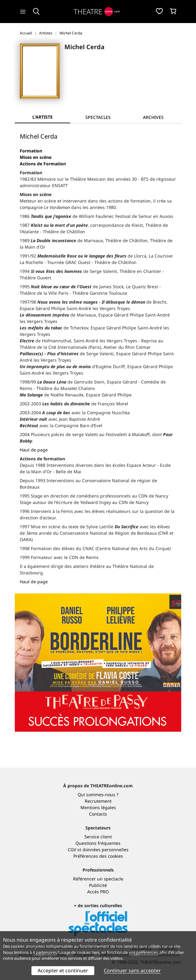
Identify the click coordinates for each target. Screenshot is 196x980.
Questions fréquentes (98, 843)
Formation (31, 151)
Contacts (98, 814)
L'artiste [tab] (43, 117)
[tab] (98, 117)
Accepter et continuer (63, 970)
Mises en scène (36, 157)
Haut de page (34, 450)
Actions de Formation (43, 164)
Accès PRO (98, 892)
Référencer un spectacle (98, 879)
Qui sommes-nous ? (98, 795)
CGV (72, 850)
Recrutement (98, 801)
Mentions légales (98, 807)
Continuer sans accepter (132, 970)
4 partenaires (45, 952)
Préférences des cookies (98, 856)
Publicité (98, 885)
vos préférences (143, 952)
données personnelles (106, 850)
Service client (98, 837)
